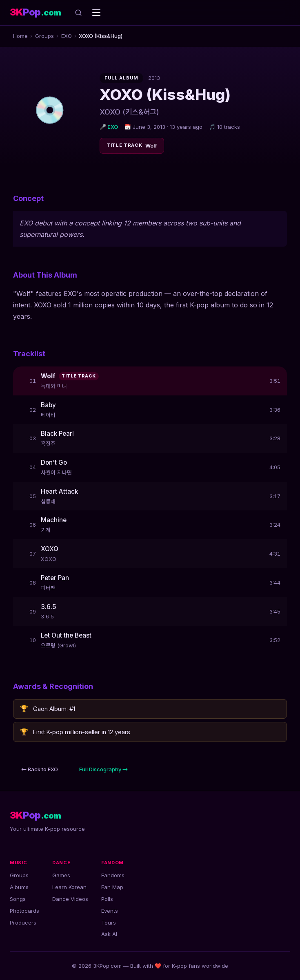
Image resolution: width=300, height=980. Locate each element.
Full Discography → (103, 769)
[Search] (78, 13)
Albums (19, 887)
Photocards (24, 911)
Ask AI (109, 934)
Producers (23, 923)
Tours (109, 923)
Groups (44, 36)
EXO (67, 36)
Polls (107, 899)
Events (110, 911)
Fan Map (112, 887)
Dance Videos (70, 899)
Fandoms (113, 875)
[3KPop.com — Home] (36, 12)
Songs (18, 899)
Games (61, 875)
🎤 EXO (109, 127)
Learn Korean (69, 887)
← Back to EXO (40, 769)
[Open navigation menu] (96, 13)
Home (20, 36)
